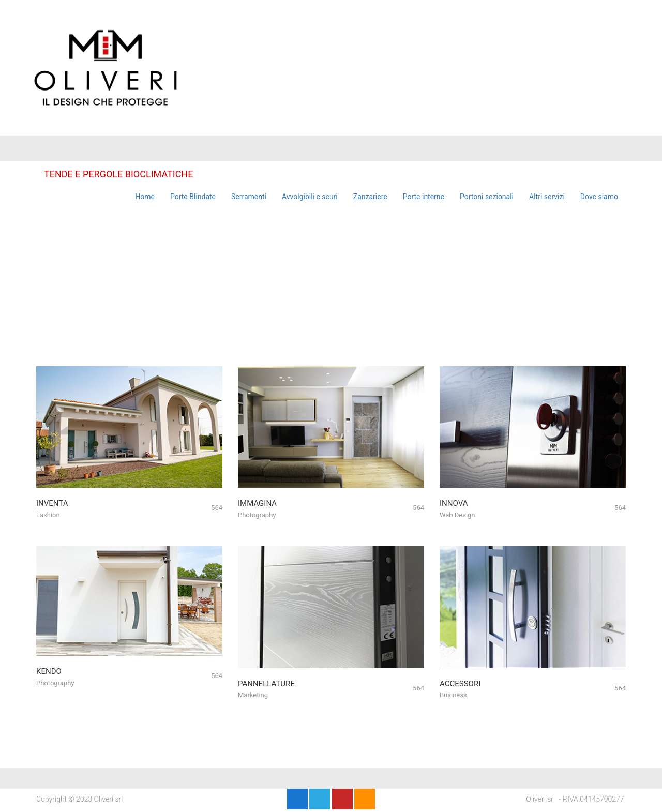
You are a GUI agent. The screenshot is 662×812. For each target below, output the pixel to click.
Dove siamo (599, 197)
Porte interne (424, 197)
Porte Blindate (193, 197)
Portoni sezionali (487, 197)
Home (145, 197)
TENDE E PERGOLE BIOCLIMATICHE (118, 174)
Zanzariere (370, 197)
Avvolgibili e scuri (310, 197)
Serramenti (249, 197)
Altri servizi (547, 197)
